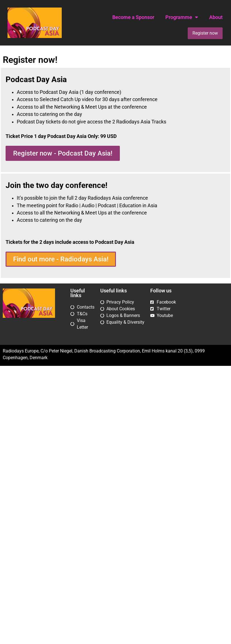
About (216, 17)
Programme (182, 17)
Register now (205, 33)
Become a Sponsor (133, 17)
